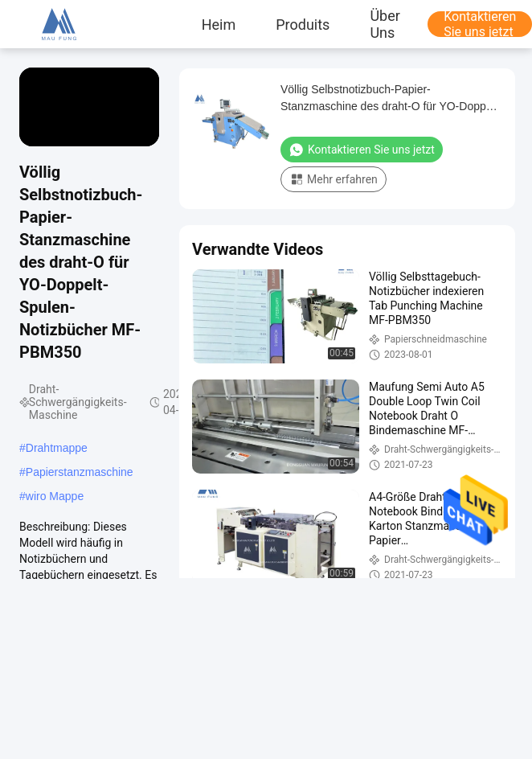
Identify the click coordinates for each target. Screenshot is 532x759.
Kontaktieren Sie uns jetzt (362, 150)
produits (303, 24)
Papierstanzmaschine (80, 472)
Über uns (385, 24)
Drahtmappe (57, 448)
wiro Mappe (55, 496)
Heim (219, 24)
